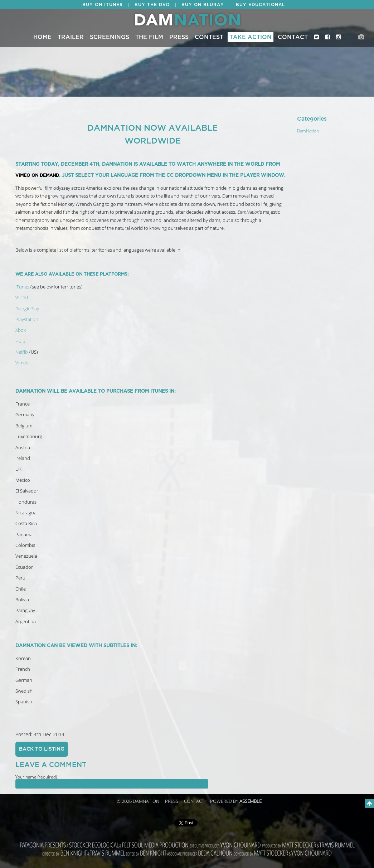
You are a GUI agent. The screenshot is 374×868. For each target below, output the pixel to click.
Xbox (21, 330)
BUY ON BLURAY (203, 5)
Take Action (251, 37)
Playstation (27, 320)
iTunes (22, 287)
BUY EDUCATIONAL (260, 5)
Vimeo (22, 363)
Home (42, 37)
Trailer (71, 37)
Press (179, 37)
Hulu (20, 341)
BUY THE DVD (152, 5)
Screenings (110, 37)
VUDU (22, 298)
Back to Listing (42, 749)
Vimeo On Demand (37, 175)
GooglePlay (27, 309)
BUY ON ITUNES (103, 5)
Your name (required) (36, 777)
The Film (149, 37)
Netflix (22, 352)
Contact (293, 37)
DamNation (308, 131)
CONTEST (209, 37)
